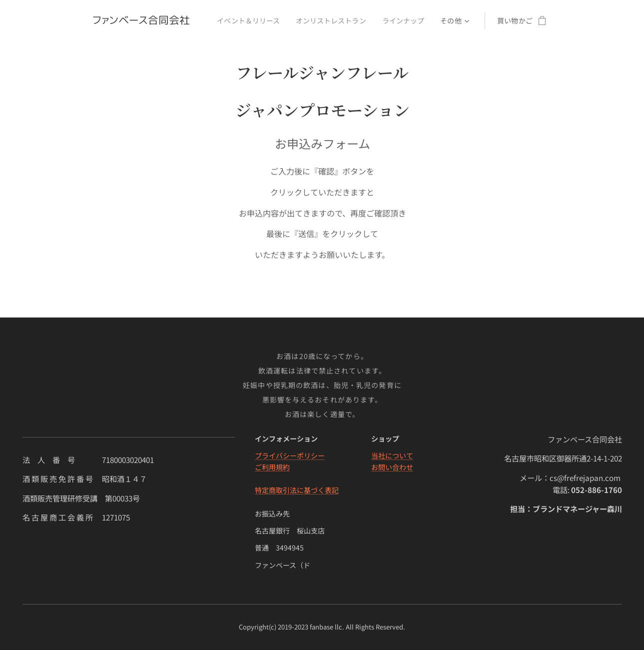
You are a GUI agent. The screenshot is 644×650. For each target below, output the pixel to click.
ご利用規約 (272, 467)
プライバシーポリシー (289, 455)
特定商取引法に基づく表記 (296, 490)
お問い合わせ (392, 467)
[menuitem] (249, 20)
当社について (392, 455)
